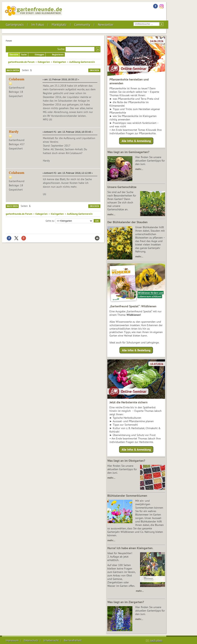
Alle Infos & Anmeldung (136, 141)
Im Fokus (38, 25)
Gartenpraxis (15, 25)
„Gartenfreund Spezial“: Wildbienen (133, 306)
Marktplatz (59, 25)
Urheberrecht (51, 640)
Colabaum (17, 79)
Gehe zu (50, 220)
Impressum (12, 640)
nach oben (156, 640)
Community (82, 25)
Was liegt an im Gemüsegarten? (128, 152)
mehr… (139, 169)
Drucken (94, 70)
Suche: (61, 49)
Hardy (14, 132)
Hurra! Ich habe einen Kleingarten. (130, 548)
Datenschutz (31, 640)
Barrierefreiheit (73, 640)
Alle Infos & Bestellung (136, 350)
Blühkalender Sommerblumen (127, 496)
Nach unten (13, 70)
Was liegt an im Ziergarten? (126, 602)
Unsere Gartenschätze (122, 187)
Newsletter (106, 25)
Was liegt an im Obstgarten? (126, 461)
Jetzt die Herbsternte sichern (129, 402)
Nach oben (12, 206)
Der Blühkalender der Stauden (127, 222)
